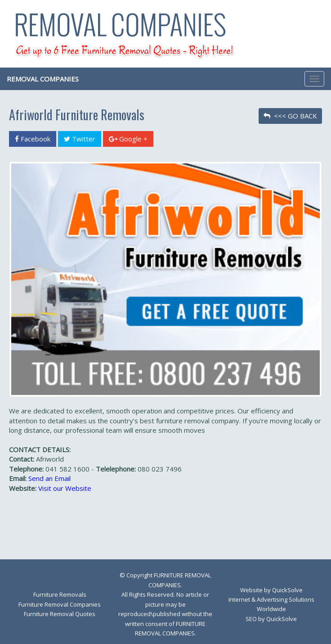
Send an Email (49, 478)
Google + (128, 139)
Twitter (80, 139)
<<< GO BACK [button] (290, 116)
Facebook (33, 139)
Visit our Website (65, 488)
